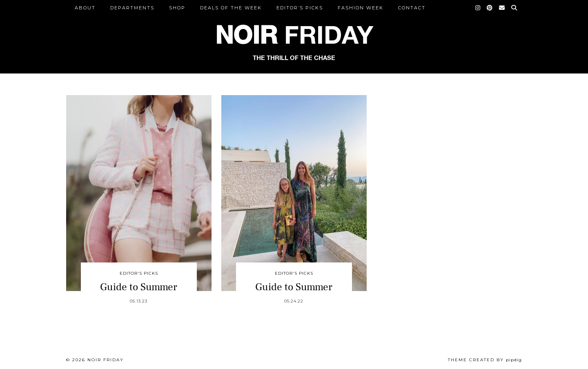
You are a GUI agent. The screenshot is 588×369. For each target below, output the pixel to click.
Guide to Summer (139, 287)
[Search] (514, 8)
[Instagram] (478, 8)
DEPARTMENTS (132, 8)
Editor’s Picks (300, 8)
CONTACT (412, 8)
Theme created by (485, 360)
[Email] (502, 8)
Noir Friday (106, 360)
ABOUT (85, 8)
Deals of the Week (231, 8)
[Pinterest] (490, 8)
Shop (177, 8)
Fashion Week (361, 8)
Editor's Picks (139, 273)
